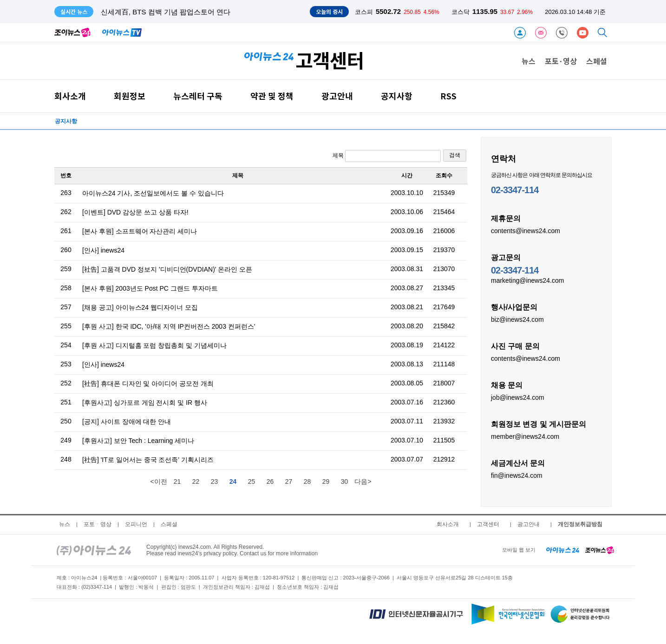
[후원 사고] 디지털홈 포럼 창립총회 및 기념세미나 (154, 345)
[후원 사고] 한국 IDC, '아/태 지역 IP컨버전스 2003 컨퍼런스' (169, 326)
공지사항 (397, 96)
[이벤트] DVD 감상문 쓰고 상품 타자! (135, 212)
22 (196, 481)
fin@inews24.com (517, 475)
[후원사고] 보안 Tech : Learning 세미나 (138, 441)
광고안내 (337, 96)
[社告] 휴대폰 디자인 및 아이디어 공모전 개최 (148, 384)
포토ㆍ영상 (98, 524)
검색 (455, 155)
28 (307, 481)
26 (270, 481)
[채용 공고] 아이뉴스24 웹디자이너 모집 (140, 307)
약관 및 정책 (272, 96)
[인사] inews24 (103, 250)
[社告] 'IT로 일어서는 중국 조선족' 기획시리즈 (148, 460)
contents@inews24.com (526, 230)
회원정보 (130, 96)
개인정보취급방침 (580, 524)
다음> (363, 481)
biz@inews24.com (517, 319)
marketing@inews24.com (527, 280)
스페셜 (597, 61)
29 (326, 481)
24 (233, 481)
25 (252, 481)
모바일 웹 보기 (519, 550)
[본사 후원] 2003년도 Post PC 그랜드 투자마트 (150, 288)
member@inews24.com (525, 436)
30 (345, 481)
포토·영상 (561, 61)
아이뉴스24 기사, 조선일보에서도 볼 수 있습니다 (153, 193)
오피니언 (136, 524)
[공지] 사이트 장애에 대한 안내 (127, 422)
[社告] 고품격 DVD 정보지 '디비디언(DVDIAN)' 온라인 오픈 (167, 269)
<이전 (158, 481)
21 (177, 481)
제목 (387, 156)
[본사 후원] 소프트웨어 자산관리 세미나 (140, 231)
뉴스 (529, 61)
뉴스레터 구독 (198, 96)
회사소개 (70, 96)
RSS (448, 96)
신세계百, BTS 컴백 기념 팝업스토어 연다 (166, 12)
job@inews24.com (518, 397)
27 (289, 481)
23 (215, 481)
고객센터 (488, 524)
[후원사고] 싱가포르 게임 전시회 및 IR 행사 (145, 403)
